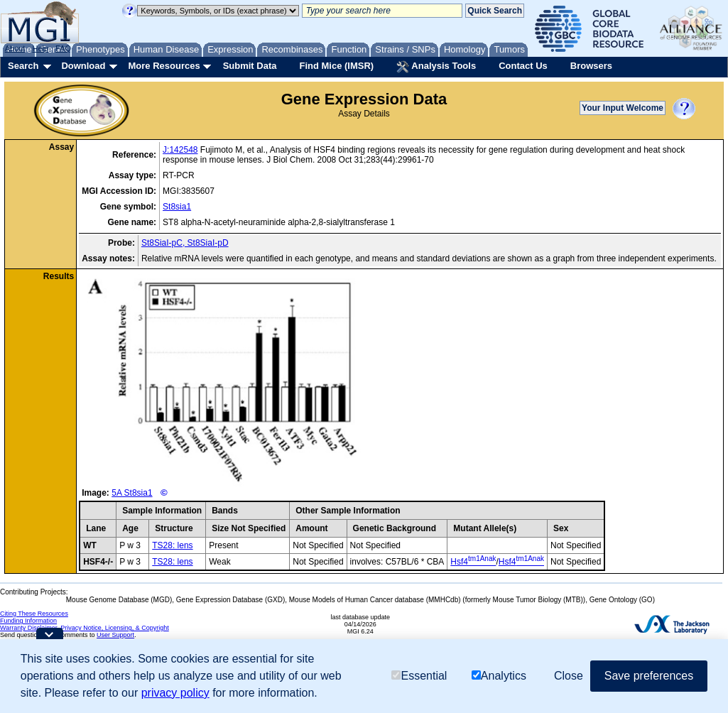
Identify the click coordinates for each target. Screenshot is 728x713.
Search (23, 66)
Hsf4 (473, 562)
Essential (419, 676)
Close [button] (569, 676)
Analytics (499, 676)
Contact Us (523, 66)
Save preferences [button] (649, 676)
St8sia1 (177, 207)
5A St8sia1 (132, 493)
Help (40, 48)
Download (83, 66)
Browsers (591, 66)
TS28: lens (172, 545)
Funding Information (28, 621)
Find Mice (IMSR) (336, 66)
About (15, 48)
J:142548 (180, 150)
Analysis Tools (436, 67)
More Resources (164, 66)
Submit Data (250, 66)
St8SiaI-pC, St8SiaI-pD (185, 243)
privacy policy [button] (175, 693)
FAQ (63, 48)
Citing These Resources (34, 614)
